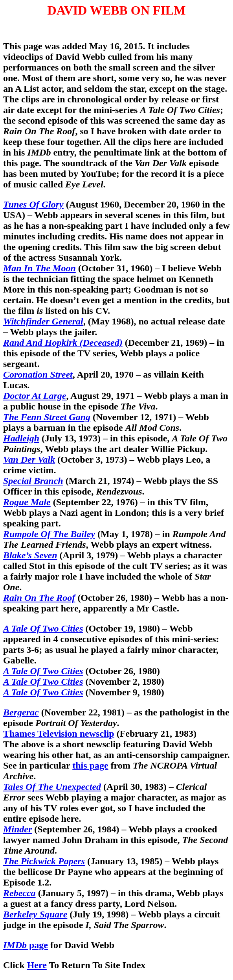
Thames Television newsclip (59, 734)
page (26, 945)
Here (37, 965)
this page (90, 765)
